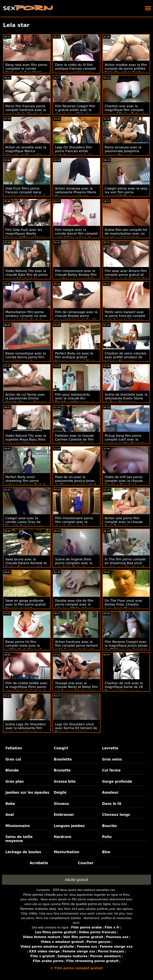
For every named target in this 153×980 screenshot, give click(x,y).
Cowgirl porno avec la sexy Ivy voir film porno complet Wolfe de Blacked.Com (126, 194)
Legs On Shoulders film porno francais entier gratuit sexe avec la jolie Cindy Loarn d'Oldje (75, 153)
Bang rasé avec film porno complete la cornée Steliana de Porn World (26, 69)
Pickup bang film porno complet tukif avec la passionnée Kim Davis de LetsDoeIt (125, 441)
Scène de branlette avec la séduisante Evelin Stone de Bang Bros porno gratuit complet (126, 400)
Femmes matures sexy (38, 909)
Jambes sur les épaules (27, 792)
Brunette (62, 770)
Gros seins (112, 759)
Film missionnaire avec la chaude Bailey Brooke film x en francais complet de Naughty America (76, 277)
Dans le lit (112, 804)
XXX (56, 890)
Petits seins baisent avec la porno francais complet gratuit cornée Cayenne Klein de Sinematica (125, 318)
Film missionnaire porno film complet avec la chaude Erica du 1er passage (74, 524)
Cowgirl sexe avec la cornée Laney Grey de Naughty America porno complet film (24, 524)
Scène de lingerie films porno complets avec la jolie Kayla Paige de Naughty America (74, 565)
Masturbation (67, 852)
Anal (10, 815)
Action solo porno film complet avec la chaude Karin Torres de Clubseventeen (124, 524)
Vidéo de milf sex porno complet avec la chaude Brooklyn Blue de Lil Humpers (124, 483)
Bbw (106, 852)
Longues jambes (69, 826)
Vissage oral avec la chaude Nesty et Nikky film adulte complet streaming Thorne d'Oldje (76, 689)
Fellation (14, 748)
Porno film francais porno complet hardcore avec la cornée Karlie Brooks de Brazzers (26, 112)
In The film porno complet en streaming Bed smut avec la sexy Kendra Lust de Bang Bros (125, 565)
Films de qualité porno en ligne (86, 904)
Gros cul (13, 759)
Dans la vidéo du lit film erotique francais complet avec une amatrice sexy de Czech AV (75, 70)
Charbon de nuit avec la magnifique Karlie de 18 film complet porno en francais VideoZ (124, 689)
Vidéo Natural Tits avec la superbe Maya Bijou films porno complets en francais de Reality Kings (26, 441)
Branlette (63, 759)
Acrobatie (39, 863)
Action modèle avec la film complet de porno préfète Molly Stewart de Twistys (126, 69)
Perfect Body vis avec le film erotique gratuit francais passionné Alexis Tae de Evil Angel (75, 359)
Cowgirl (61, 748)
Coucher (86, 863)
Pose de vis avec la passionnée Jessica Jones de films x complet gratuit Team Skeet (76, 483)
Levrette (110, 748)
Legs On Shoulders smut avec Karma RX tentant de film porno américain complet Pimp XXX (76, 730)
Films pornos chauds (40, 895)
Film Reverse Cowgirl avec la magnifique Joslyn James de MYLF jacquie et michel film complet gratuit (126, 647)
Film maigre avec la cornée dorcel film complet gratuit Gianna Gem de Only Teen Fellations (76, 235)
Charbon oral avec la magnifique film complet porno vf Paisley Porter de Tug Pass (125, 112)
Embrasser (64, 815)
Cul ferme (111, 770)
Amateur (110, 792)
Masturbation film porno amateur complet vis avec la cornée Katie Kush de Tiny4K (26, 318)
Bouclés (110, 826)
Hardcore (63, 837)
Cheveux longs (116, 815)
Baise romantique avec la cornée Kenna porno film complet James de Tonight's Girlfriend (26, 359)
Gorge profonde (117, 781)
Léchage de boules (23, 852)
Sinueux (61, 804)
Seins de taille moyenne (19, 839)
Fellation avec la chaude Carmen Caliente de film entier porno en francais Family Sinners (74, 441)
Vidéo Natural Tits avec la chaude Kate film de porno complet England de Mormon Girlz (26, 277)
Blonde (12, 770)
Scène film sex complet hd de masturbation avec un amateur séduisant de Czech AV (126, 235)
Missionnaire (18, 826)
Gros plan (15, 781)
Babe (10, 804)
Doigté (60, 792)
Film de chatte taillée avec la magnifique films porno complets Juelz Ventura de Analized (26, 689)
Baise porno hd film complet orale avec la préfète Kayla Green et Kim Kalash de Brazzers (24, 647)
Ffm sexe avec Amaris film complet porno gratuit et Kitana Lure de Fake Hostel (126, 275)
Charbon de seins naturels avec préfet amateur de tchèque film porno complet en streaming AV (126, 359)
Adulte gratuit (76, 880)
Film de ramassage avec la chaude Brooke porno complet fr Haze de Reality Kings (76, 318)
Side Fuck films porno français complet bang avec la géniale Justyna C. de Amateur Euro (26, 194)
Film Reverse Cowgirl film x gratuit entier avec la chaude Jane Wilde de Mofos (75, 112)
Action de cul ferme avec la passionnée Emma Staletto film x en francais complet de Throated (26, 400)
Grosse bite (65, 781)
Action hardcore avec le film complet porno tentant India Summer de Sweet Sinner (76, 647)
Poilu (107, 837)
